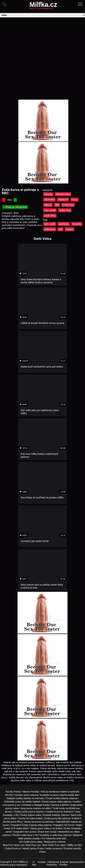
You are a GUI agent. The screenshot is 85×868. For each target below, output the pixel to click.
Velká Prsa (65, 210)
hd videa (31, 818)
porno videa (43, 828)
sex (71, 832)
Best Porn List (33, 845)
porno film (57, 818)
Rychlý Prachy (13, 792)
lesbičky (56, 815)
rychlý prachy (28, 812)
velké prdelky (25, 838)
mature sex (76, 822)
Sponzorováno (77, 862)
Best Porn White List (14, 845)
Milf (57, 205)
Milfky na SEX (75, 845)
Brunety (48, 194)
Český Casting (29, 825)
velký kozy (57, 835)
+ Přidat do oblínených (15, 207)
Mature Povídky (31, 792)
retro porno (8, 805)
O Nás (34, 863)
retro (27, 832)
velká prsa (50, 229)
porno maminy (34, 808)
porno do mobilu (24, 802)
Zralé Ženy (50, 216)
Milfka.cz (43, 7)
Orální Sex (68, 205)
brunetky (77, 224)
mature (70, 229)
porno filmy (16, 822)
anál (58, 838)
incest (57, 812)
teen (47, 832)
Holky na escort (54, 848)
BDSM (65, 805)
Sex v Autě (50, 210)
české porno (30, 842)
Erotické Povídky (64, 863)
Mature (48, 205)
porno (27, 795)
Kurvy (74, 200)
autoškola (64, 224)
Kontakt (42, 862)
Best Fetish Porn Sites (54, 845)
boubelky (8, 815)
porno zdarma (60, 795)
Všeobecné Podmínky (53, 863)
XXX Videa (16, 828)
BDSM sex (74, 808)
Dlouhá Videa (63, 194)
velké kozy (27, 835)
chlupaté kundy (41, 805)
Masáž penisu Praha (33, 848)
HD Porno (49, 200)
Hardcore (63, 200)
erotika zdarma (61, 798)
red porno (36, 822)
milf (60, 229)
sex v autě (50, 224)
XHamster (76, 828)
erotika (19, 798)
